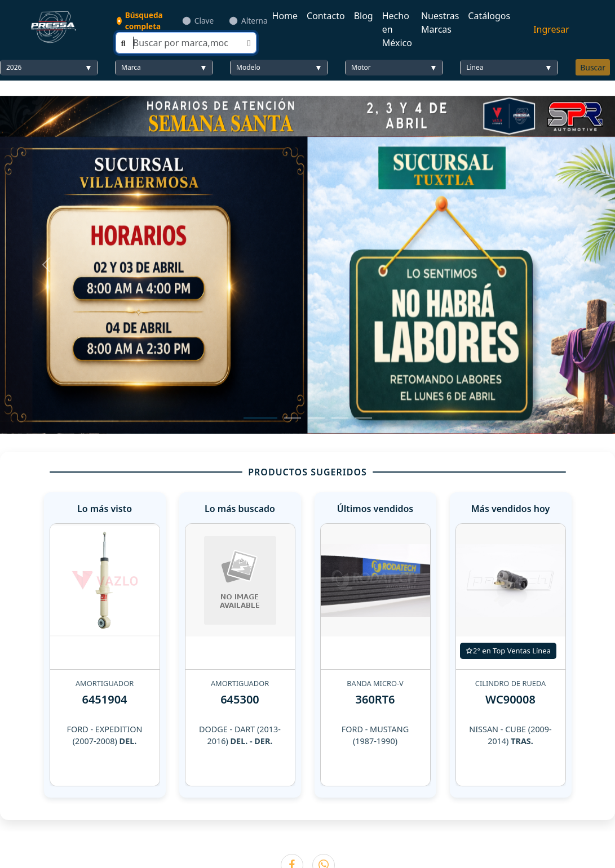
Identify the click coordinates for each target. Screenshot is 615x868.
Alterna (254, 21)
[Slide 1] (260, 418)
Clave (204, 21)
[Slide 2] (293, 418)
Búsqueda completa (144, 21)
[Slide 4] (340, 418)
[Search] (186, 43)
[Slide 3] (316, 418)
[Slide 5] (364, 418)
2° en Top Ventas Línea (508, 651)
